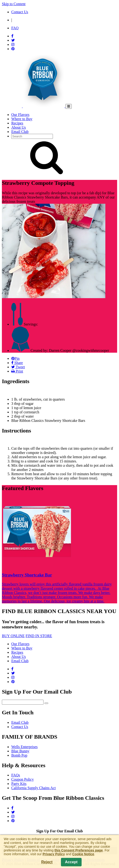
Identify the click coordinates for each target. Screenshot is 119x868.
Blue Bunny (20, 751)
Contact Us (20, 727)
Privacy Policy (54, 854)
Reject (47, 862)
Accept (71, 862)
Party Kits (19, 784)
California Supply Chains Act (34, 788)
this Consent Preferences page (79, 850)
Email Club (20, 722)
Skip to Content (14, 4)
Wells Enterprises (24, 747)
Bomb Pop (19, 755)
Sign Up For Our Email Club (59, 831)
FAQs (16, 775)
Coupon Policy (23, 779)
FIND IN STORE (39, 636)
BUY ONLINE (13, 636)
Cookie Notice (83, 854)
